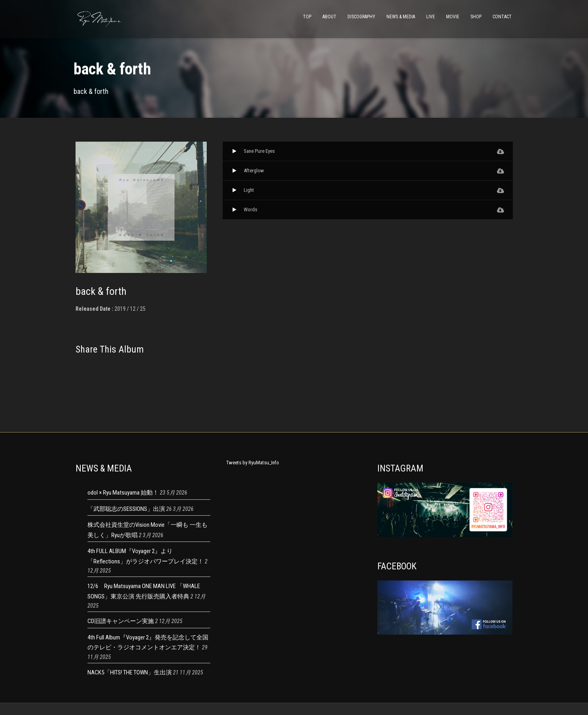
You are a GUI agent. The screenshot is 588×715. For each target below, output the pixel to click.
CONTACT (502, 17)
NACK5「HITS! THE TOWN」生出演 (130, 672)
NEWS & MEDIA (401, 17)
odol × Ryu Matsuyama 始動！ (123, 493)
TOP (307, 17)
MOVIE (453, 17)
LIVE (431, 17)
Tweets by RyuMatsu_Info (253, 463)
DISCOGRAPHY (361, 17)
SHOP (476, 17)
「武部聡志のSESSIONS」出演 (126, 509)
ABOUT (329, 17)
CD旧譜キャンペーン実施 (121, 621)
